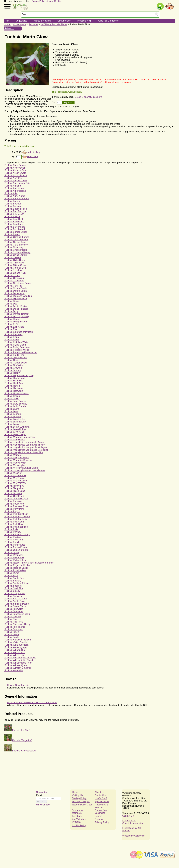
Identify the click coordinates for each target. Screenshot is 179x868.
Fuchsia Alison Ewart (15, 173)
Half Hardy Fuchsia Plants (54, 24)
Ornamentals (64, 21)
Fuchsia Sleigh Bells (15, 594)
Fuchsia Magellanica (15, 440)
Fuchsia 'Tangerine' (22, 740)
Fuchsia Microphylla (14, 465)
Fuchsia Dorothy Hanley (17, 317)
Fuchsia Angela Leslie (16, 181)
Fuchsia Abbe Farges (15, 165)
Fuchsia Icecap (12, 396)
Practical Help (84, 21)
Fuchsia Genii (11, 360)
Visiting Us (77, 795)
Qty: (54, 102)
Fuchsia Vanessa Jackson (18, 640)
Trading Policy (79, 798)
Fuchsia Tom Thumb (15, 627)
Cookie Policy (39, 1)
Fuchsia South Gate (14, 601)
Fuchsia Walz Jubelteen (16, 645)
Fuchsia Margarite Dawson (18, 460)
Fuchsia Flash (12, 340)
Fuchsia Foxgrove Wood (17, 350)
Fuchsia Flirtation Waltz (16, 342)
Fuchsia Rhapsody (14, 555)
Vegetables (21, 21)
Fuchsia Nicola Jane (15, 491)
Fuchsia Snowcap (13, 596)
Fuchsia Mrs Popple (14, 478)
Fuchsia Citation (13, 258)
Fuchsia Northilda (13, 493)
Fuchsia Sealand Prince (16, 583)
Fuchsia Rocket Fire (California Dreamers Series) (29, 563)
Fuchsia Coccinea (13, 270)
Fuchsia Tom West (14, 629)
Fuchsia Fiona (12, 337)
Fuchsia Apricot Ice (14, 188)
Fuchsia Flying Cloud (15, 345)
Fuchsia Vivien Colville (16, 642)
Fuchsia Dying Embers (16, 322)
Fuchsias (33, 24)
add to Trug (33, 157)
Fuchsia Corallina (13, 286)
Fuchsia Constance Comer (18, 283)
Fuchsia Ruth (11, 576)
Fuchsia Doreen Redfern (17, 314)
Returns (99, 819)
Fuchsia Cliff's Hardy (15, 260)
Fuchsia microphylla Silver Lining (21, 468)
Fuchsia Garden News (16, 358)
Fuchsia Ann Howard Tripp (18, 183)
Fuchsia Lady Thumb (15, 406)
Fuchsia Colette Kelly (15, 273)
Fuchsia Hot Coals (14, 391)
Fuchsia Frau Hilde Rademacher (21, 352)
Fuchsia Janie (11, 399)
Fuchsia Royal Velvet (15, 570)
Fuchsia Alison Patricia (16, 175)
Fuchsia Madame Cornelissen (20, 437)
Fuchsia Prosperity (14, 540)
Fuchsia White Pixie (14, 655)
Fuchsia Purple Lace (15, 545)
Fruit (7, 21)
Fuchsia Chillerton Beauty (17, 252)
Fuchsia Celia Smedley (16, 245)
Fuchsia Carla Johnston (16, 240)
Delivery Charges (81, 802)
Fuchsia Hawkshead (15, 378)
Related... (9, 28)
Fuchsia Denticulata (14, 293)
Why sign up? (43, 805)
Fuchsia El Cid (12, 324)
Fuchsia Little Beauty (15, 422)
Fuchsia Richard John (15, 560)
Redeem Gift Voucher (101, 806)
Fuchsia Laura (12, 409)
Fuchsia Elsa (11, 329)
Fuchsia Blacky (12, 217)
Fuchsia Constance (14, 281)
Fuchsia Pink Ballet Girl (16, 514)
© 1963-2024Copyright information (133, 822)
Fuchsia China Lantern (16, 255)
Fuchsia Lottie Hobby (15, 429)
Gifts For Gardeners (108, 21)
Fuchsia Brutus (12, 234)
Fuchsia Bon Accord (15, 229)
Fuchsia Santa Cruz (14, 578)
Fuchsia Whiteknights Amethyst (20, 658)
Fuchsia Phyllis (12, 511)
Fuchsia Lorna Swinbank (17, 427)
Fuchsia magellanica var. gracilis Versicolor (26, 450)
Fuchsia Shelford (13, 586)
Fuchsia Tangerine (14, 611)
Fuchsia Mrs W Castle (16, 481)
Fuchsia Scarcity (13, 581)
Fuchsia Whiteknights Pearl (18, 663)
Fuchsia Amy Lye (13, 178)
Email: (39, 795)
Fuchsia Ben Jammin (15, 211)
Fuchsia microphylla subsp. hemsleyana (25, 470)
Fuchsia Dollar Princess (16, 309)
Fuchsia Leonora (13, 414)
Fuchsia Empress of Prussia (19, 332)
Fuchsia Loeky (12, 424)
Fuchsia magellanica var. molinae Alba (24, 452)
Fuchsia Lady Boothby (16, 404)
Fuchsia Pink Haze (14, 524)
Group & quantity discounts (89, 97)
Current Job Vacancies (101, 812)
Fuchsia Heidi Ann (14, 383)
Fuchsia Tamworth (14, 609)
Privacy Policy (102, 822)
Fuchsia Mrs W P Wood (16, 483)
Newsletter (42, 792)
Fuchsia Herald (12, 386)
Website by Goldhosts (133, 836)
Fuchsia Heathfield (14, 381)
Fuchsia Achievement (15, 168)
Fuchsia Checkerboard (16, 250)
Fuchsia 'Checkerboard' (24, 751)
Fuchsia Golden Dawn (16, 363)
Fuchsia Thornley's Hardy (17, 624)
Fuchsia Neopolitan (14, 488)
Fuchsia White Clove (15, 652)
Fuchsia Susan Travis (15, 606)
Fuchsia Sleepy (12, 591)
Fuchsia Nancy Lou (14, 486)
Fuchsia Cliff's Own (14, 263)
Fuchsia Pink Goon (14, 522)
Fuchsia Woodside (14, 670)
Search (99, 816)
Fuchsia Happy (12, 373)
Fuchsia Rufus (12, 573)
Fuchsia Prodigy (13, 537)
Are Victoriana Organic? (79, 820)
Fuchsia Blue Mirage (15, 227)
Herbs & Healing (42, 21)
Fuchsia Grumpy (13, 370)
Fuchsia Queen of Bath (16, 550)
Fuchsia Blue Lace (14, 224)
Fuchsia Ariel (11, 193)
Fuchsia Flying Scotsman (17, 347)
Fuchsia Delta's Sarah (16, 291)
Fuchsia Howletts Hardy (16, 393)
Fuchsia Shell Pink (14, 588)
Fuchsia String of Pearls (17, 604)
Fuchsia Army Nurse (15, 196)
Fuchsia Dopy (11, 311)
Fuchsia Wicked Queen (16, 665)
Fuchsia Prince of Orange (17, 535)
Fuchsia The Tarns (14, 622)
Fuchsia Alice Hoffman (16, 170)
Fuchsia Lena (11, 411)
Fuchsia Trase (12, 635)
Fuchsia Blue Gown (14, 222)
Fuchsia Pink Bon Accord (17, 517)
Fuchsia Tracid (12, 632)
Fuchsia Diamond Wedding (18, 296)
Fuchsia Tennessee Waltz (17, 614)
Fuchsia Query (12, 552)
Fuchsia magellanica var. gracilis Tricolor (25, 445)
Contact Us (101, 795)
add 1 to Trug (34, 152)
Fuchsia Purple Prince (16, 547)
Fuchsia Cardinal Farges (17, 237)
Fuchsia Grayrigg (13, 368)
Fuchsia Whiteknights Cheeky (19, 660)
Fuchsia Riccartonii (14, 558)
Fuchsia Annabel (13, 186)
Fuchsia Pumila (12, 542)
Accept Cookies (54, 1)
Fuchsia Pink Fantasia (16, 519)
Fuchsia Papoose (13, 501)
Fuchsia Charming (14, 247)
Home (7, 24)
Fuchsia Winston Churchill (18, 668)
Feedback (77, 816)
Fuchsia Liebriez (13, 417)
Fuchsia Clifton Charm (16, 265)
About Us (100, 792)
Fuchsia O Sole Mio (14, 496)
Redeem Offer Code (82, 805)
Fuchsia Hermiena (14, 388)
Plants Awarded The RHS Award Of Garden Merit (32, 703)
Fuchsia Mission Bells (15, 476)
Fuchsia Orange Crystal (16, 499)
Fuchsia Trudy (12, 637)
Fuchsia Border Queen (16, 232)
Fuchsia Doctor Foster (16, 306)
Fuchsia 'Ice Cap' (21, 730)
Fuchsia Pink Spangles (16, 527)
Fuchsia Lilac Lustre (15, 419)
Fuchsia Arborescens (15, 191)
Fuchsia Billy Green (14, 214)
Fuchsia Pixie (11, 529)
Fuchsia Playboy (13, 532)
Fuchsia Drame (12, 319)
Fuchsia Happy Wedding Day (19, 376)
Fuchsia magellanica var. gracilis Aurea (24, 442)
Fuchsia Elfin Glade (14, 327)
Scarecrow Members (78, 812)
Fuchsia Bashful (13, 204)
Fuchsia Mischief (13, 473)
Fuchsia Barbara (13, 201)
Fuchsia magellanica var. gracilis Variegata (26, 447)
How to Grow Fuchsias (19, 685)
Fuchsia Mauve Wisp (15, 463)
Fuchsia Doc (11, 304)
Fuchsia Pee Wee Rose (16, 506)
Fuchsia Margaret (13, 455)
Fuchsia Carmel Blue (15, 242)
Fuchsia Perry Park (14, 509)
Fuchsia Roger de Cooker (17, 565)
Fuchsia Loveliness (14, 432)
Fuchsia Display (12, 301)
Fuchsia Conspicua (14, 278)
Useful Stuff (101, 798)
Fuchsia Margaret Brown (17, 458)
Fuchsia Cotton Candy (16, 288)
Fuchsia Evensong (14, 334)
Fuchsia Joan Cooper (15, 401)
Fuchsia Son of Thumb (16, 599)
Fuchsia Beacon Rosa (16, 209)
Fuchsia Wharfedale (15, 650)
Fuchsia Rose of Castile (16, 568)
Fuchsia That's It (13, 619)
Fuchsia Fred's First (14, 355)
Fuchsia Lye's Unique (15, 434)
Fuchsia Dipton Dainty (16, 299)
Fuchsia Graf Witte (14, 365)
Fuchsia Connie (12, 275)
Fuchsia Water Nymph (16, 647)
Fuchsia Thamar (13, 617)
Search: (26, 14)
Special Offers (102, 802)
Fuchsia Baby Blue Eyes (17, 199)
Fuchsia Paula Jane (14, 504)
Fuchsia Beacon (13, 206)
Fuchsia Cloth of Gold (15, 268)
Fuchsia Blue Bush (14, 219)
